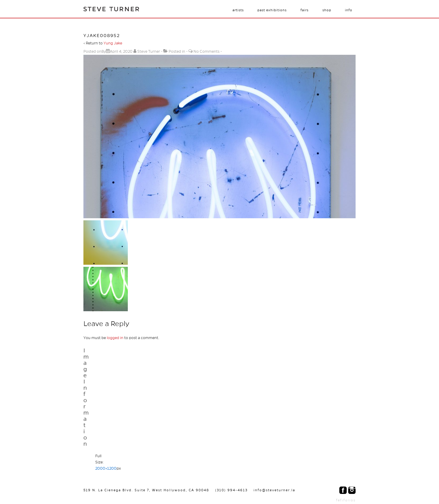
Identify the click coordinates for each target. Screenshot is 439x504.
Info (349, 10)
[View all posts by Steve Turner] (147, 52)
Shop (327, 10)
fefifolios (346, 500)
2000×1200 (106, 468)
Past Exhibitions (272, 10)
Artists (238, 10)
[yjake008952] (121, 52)
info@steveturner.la (274, 490)
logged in (115, 338)
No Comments (206, 52)
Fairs (305, 10)
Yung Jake (113, 43)
